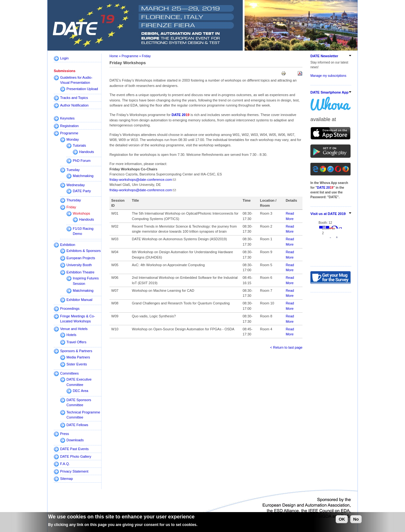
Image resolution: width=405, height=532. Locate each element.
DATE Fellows (77, 425)
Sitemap (66, 479)
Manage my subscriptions (328, 76)
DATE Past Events (74, 449)
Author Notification (74, 105)
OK (342, 519)
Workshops (81, 213)
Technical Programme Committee (83, 415)
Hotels (71, 335)
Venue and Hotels (74, 329)
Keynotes (67, 118)
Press (65, 434)
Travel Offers (76, 342)
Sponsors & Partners (76, 351)
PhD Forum (82, 161)
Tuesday (73, 170)
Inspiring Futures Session (86, 281)
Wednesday (76, 185)
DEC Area (81, 391)
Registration (69, 126)
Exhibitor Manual (79, 300)
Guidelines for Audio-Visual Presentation (76, 80)
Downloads (75, 440)
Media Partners (78, 357)
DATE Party (82, 191)
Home (114, 56)
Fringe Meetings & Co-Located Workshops (78, 319)
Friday (71, 207)
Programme (69, 133)
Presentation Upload (82, 89)
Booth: (315, 220)
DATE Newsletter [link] (324, 56)
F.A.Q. (65, 464)
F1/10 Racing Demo (83, 231)
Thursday (74, 200)
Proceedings (70, 309)
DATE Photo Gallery (76, 456)
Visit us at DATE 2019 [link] (328, 214)
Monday (73, 139)
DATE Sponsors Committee (79, 403)
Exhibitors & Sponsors (84, 251)
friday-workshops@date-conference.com (141, 180)
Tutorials (79, 145)
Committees (69, 373)
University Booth (79, 265)
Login (64, 58)
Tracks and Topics (74, 98)
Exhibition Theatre (80, 272)
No (356, 519)
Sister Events (77, 364)
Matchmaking (83, 176)
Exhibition (68, 245)
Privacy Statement (74, 471)
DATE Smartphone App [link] (329, 92)
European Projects (81, 258)
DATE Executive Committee (79, 382)
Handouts (87, 152)
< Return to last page (286, 347)
